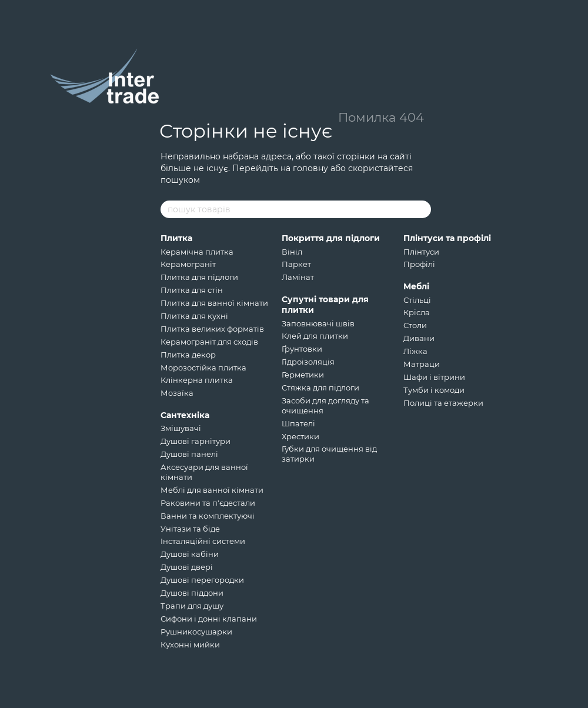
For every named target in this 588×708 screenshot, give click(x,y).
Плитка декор (188, 355)
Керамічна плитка (197, 252)
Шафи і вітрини (434, 377)
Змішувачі (181, 428)
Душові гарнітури (196, 441)
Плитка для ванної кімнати (214, 303)
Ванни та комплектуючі (208, 516)
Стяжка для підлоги (320, 388)
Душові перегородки (202, 580)
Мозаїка (177, 393)
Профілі (419, 264)
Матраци (422, 364)
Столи (415, 325)
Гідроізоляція (308, 362)
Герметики (303, 375)
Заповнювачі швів (318, 323)
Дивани (419, 338)
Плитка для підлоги (199, 277)
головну (310, 168)
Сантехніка (185, 415)
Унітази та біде (190, 529)
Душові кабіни (190, 554)
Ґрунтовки (302, 349)
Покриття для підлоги (331, 238)
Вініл (292, 252)
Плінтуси (421, 252)
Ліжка (415, 351)
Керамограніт (188, 264)
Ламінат (298, 277)
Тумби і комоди (434, 390)
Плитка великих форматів (212, 329)
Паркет (296, 264)
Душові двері (187, 567)
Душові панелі (189, 454)
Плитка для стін (192, 290)
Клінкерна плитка (197, 380)
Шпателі (298, 423)
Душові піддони (192, 593)
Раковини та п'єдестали (208, 503)
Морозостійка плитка (203, 368)
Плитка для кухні (194, 316)
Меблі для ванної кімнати (212, 490)
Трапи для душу (192, 606)
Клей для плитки (315, 336)
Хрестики (300, 436)
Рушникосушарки (196, 632)
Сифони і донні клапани (209, 619)
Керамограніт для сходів (209, 342)
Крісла (417, 312)
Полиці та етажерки (443, 403)
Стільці (417, 300)
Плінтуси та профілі (447, 238)
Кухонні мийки (190, 644)
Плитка (176, 238)
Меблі (416, 286)
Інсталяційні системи (203, 541)
